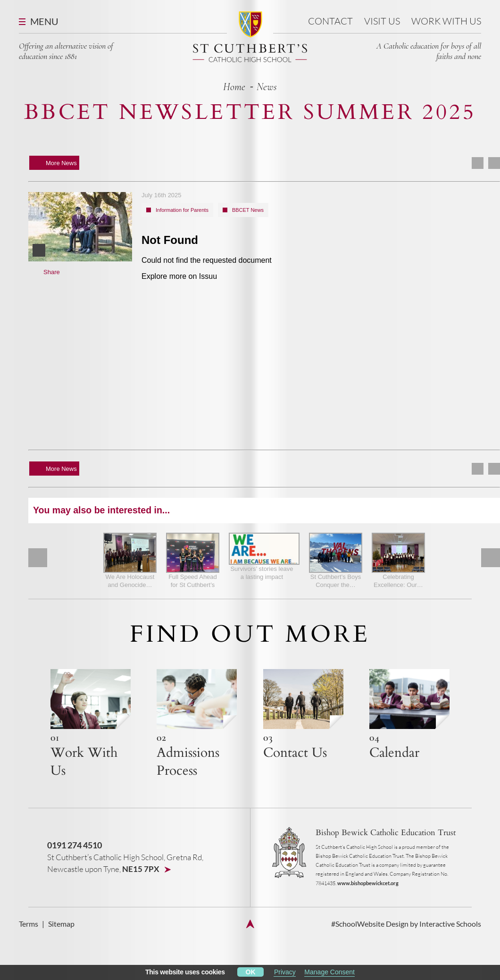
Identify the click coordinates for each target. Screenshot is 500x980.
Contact (330, 21)
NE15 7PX (142, 869)
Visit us (382, 21)
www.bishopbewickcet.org (368, 883)
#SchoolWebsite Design (370, 924)
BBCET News (248, 210)
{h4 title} (91, 724)
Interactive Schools (450, 924)
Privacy (285, 972)
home (234, 87)
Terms (29, 924)
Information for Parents (182, 210)
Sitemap (61, 924)
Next (491, 558)
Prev (38, 558)
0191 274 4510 (75, 845)
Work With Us (446, 21)
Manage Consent (329, 972)
